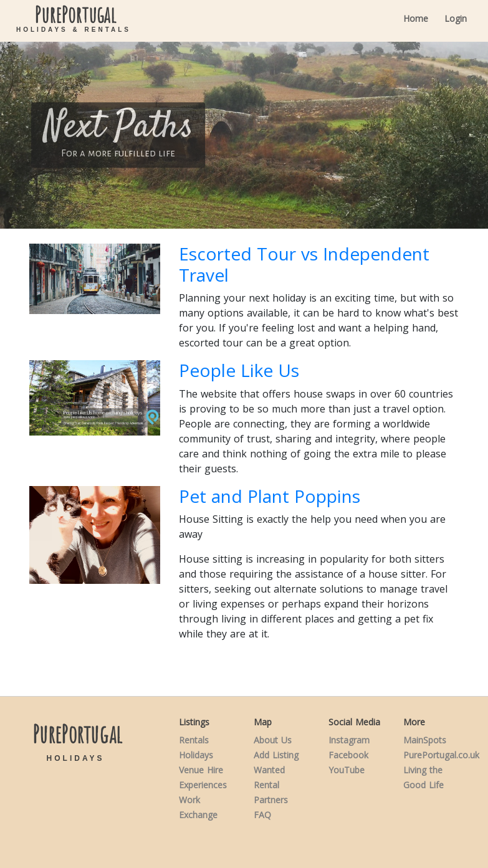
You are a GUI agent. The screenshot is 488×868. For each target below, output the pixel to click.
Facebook (348, 755)
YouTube (347, 770)
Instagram (349, 740)
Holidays (196, 755)
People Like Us (239, 370)
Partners (271, 800)
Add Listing (276, 755)
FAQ (262, 815)
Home (416, 18)
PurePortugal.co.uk (441, 755)
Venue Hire (201, 770)
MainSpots (425, 740)
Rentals (194, 740)
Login (456, 18)
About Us (273, 740)
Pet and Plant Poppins (270, 496)
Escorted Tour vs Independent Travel (304, 264)
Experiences (203, 785)
